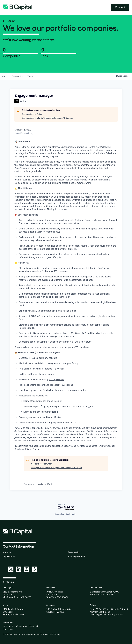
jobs (5, 76)
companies (17, 76)
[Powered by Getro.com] (66, 507)
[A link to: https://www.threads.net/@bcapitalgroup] (34, 569)
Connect (120, 7)
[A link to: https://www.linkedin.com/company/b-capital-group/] (19, 569)
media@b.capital (77, 556)
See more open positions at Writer (39, 484)
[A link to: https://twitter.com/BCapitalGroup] (11, 569)
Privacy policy (59, 514)
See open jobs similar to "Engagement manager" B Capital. (47, 118)
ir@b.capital (9, 556)
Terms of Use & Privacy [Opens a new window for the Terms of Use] (50, 634)
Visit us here (82, 347)
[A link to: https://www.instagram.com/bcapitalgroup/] (27, 569)
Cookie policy (71, 514)
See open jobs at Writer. (32, 114)
